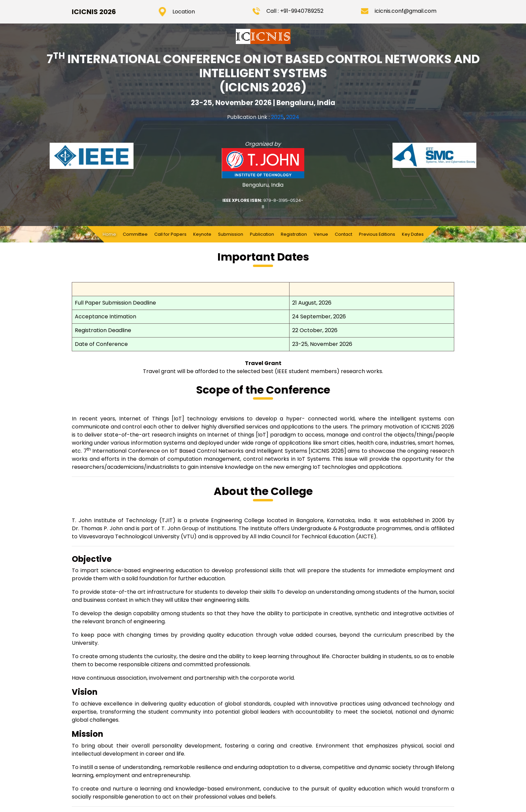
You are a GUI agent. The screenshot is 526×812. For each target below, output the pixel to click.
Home (111, 234)
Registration (294, 234)
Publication (262, 234)
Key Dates (413, 234)
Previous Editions (377, 234)
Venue (321, 234)
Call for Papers (170, 234)
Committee (135, 234)
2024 (293, 117)
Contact (344, 234)
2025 (277, 117)
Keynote (202, 234)
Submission (231, 234)
